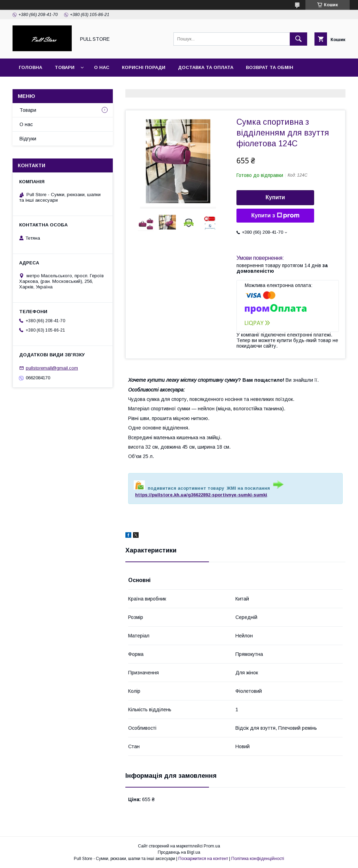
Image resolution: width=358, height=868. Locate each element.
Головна (30, 67)
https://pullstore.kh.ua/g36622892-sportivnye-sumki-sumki (201, 495)
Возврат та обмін (270, 67)
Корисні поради (144, 67)
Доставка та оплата (206, 67)
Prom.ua (212, 846)
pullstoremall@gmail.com (52, 368)
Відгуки (28, 139)
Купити (275, 197)
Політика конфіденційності (258, 859)
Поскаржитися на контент (203, 859)
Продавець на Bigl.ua (179, 852)
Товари (65, 67)
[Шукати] (298, 39)
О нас (102, 67)
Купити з (275, 216)
